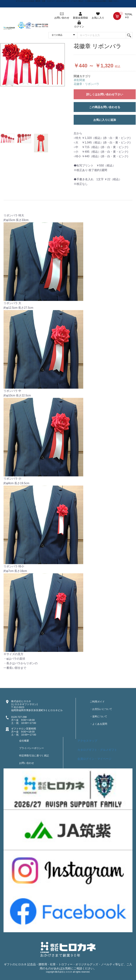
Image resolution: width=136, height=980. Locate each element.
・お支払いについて (101, 709)
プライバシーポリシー (32, 748)
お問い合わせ (27, 763)
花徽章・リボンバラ (86, 84)
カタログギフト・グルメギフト (97, 750)
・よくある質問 (98, 724)
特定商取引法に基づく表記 (34, 756)
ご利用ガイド (97, 702)
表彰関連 (79, 80)
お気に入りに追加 (105, 120)
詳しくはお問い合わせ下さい (105, 94)
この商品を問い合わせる (105, 107)
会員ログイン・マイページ (94, 759)
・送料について (98, 716)
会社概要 (24, 741)
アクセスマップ (87, 741)
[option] (33, 65)
